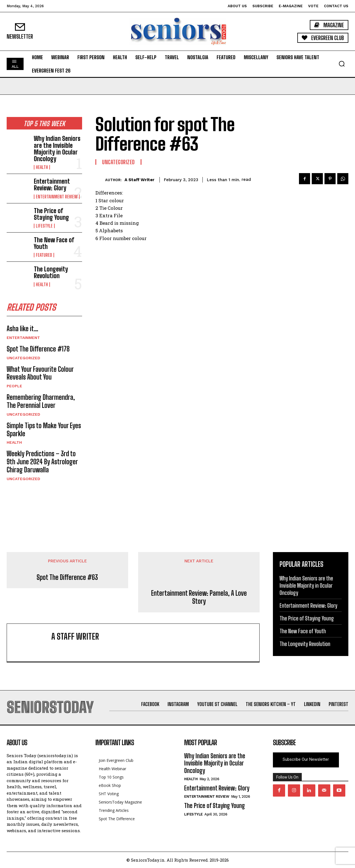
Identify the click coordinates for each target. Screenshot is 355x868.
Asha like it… (22, 329)
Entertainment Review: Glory (52, 185)
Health (42, 167)
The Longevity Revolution (51, 272)
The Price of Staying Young (51, 214)
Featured (44, 255)
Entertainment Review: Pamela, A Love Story (199, 597)
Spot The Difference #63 (67, 577)
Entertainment (23, 338)
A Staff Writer (140, 180)
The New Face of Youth (54, 243)
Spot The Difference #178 (38, 349)
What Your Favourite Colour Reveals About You (40, 373)
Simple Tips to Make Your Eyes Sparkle (44, 430)
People (14, 386)
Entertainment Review (57, 197)
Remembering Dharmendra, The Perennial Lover (41, 401)
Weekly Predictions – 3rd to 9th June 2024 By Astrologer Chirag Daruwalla (42, 462)
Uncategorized (23, 358)
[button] (342, 64)
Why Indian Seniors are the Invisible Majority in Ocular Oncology (57, 149)
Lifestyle (44, 226)
